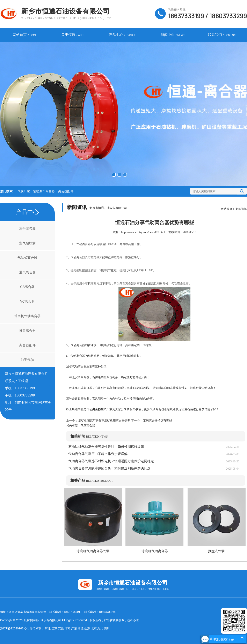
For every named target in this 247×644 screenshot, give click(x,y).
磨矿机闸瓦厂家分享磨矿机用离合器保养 (104, 421)
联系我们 (222, 35)
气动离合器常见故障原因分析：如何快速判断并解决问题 (109, 468)
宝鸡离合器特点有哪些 (157, 421)
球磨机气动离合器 (27, 316)
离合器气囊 (27, 229)
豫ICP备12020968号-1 (15, 628)
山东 (87, 628)
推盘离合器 (27, 331)
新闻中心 (173, 35)
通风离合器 (27, 272)
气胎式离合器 (27, 258)
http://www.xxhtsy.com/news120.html (143, 232)
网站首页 (25, 35)
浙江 (81, 628)
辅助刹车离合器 (44, 191)
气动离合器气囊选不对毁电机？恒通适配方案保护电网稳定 (111, 461)
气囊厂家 (24, 191)
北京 (94, 628)
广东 (74, 628)
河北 (48, 628)
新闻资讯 (241, 209)
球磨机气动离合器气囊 (93, 551)
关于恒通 (74, 35)
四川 (107, 628)
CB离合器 (27, 287)
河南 (67, 628)
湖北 (100, 628)
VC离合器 (27, 301)
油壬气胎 (27, 360)
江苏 (54, 628)
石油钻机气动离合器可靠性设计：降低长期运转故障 (106, 447)
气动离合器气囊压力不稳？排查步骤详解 (98, 454)
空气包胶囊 (27, 243)
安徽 (61, 628)
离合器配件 (66, 191)
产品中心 (123, 35)
